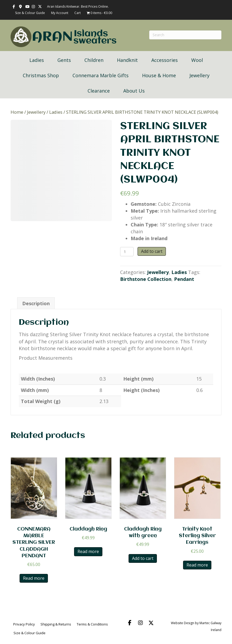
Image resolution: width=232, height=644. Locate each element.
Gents (64, 60)
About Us (134, 91)
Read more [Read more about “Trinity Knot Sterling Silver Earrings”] (197, 565)
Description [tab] (36, 303)
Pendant (184, 279)
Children (94, 60)
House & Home (159, 75)
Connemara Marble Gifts (101, 75)
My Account (60, 13)
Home (17, 112)
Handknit (127, 60)
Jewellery (199, 75)
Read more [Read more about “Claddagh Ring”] (88, 551)
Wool (197, 60)
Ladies (37, 60)
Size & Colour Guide (30, 13)
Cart (78, 13)
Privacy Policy (24, 624)
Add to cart (152, 251)
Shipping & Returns (56, 624)
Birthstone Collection (146, 279)
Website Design (183, 623)
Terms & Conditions (92, 624)
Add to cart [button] (143, 558)
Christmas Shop (41, 75)
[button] (130, 623)
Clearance (99, 91)
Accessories (165, 60)
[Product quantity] (127, 252)
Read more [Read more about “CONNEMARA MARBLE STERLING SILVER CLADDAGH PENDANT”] (34, 578)
